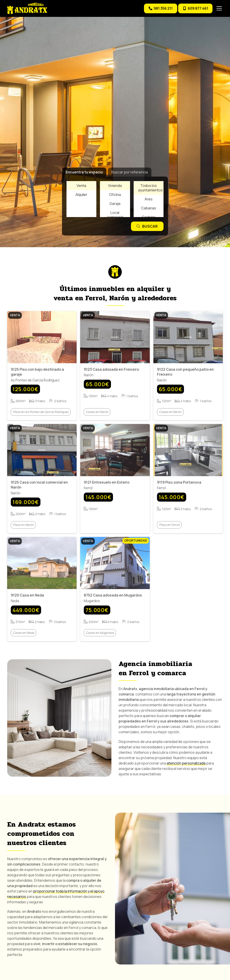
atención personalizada (186, 763)
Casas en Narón (97, 412)
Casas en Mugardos (100, 633)
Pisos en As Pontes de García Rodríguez (41, 412)
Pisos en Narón (23, 525)
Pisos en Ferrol (169, 525)
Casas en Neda (23, 633)
